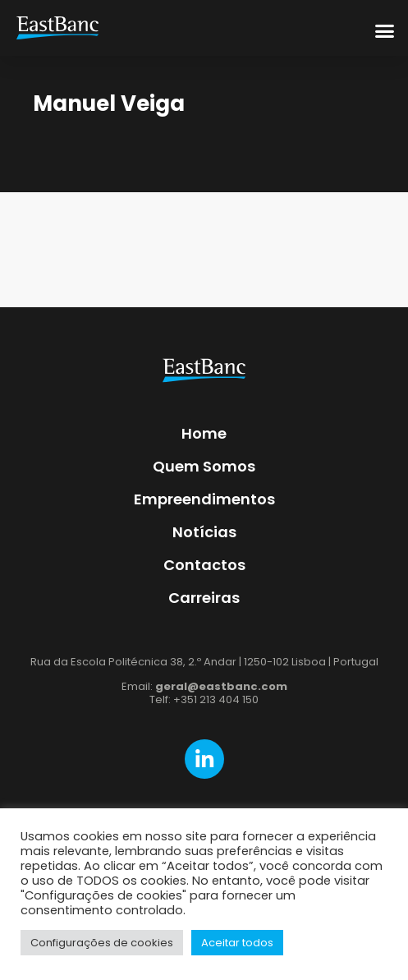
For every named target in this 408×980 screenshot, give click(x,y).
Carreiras (204, 598)
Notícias (204, 532)
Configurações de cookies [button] (102, 943)
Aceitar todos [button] (237, 943)
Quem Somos (204, 466)
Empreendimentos (204, 499)
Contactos (204, 565)
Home (204, 433)
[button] (385, 30)
